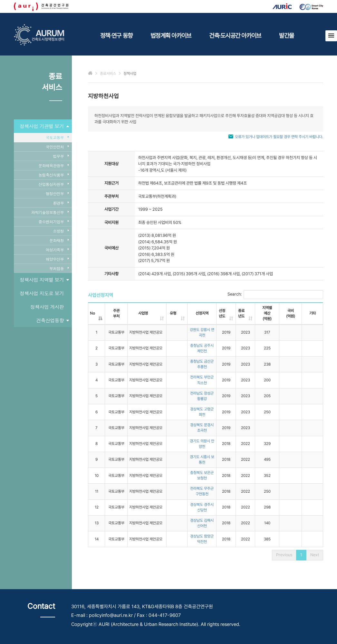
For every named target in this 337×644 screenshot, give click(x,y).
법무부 (61, 156)
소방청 (61, 231)
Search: (275, 295)
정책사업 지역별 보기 (44, 280)
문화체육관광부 (53, 165)
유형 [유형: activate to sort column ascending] (173, 313)
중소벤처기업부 (53, 221)
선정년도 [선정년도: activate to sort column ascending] (222, 313)
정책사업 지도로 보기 (42, 293)
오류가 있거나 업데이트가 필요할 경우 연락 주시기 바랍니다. (279, 137)
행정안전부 (57, 193)
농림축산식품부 (53, 175)
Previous (284, 555)
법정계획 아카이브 (171, 35)
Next (315, 555)
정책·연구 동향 (116, 35)
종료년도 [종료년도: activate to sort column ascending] (241, 313)
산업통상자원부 (53, 184)
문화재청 (59, 240)
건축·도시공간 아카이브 (235, 35)
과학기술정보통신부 (50, 212)
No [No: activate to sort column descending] (92, 313)
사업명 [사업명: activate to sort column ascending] (143, 313)
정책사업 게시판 (47, 307)
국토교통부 (57, 137)
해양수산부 (57, 259)
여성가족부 (57, 250)
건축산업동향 (53, 320)
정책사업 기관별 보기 (44, 126)
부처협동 (59, 268)
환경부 (61, 203)
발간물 (286, 35)
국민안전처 (57, 147)
